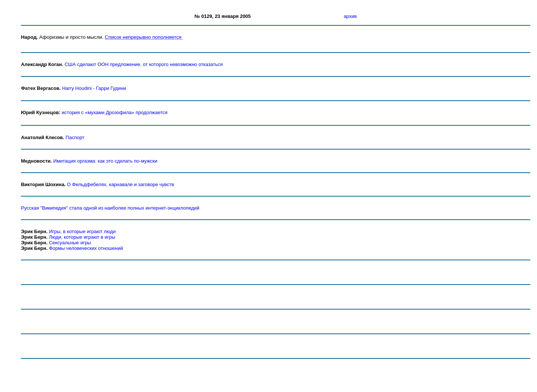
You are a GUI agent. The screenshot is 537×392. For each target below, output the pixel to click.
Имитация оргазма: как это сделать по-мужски (105, 161)
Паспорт (75, 137)
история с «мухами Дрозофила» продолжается (115, 112)
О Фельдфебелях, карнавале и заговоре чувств (121, 184)
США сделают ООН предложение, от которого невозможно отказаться (144, 64)
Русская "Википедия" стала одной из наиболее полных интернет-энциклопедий (110, 208)
